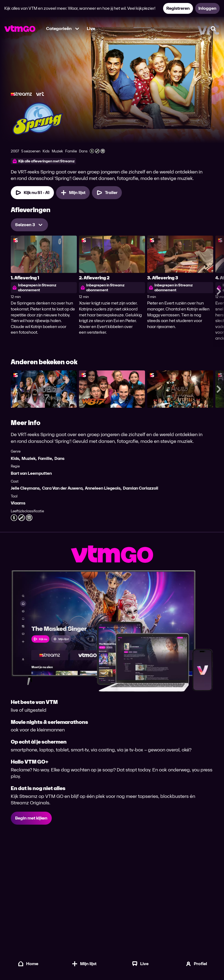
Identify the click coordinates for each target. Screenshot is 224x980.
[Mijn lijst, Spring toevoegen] (73, 193)
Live (91, 29)
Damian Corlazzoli (141, 488)
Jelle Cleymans (25, 488)
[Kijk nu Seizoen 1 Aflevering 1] (32, 193)
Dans (59, 458)
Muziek (29, 458)
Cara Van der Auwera (62, 488)
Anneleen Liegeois (103, 488)
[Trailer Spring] (107, 193)
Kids (15, 458)
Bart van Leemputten (31, 473)
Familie (45, 458)
